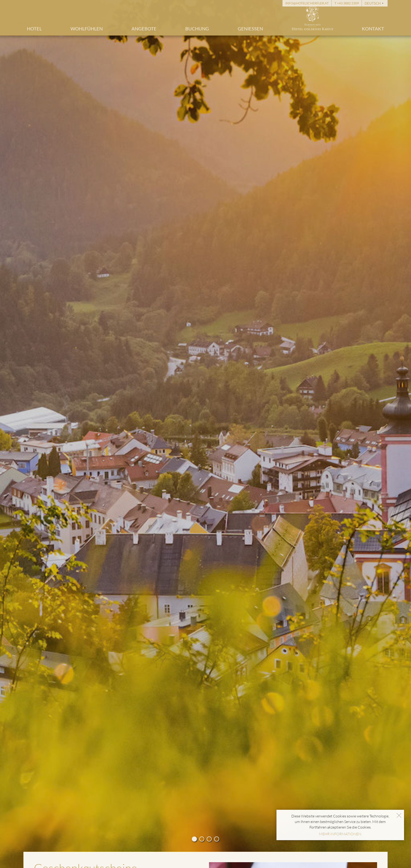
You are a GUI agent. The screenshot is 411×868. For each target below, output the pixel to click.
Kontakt (373, 29)
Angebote (144, 29)
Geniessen (250, 29)
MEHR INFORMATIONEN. (340, 834)
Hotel (34, 29)
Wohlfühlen (87, 29)
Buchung (197, 29)
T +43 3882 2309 (347, 3)
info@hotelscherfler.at (307, 3)
